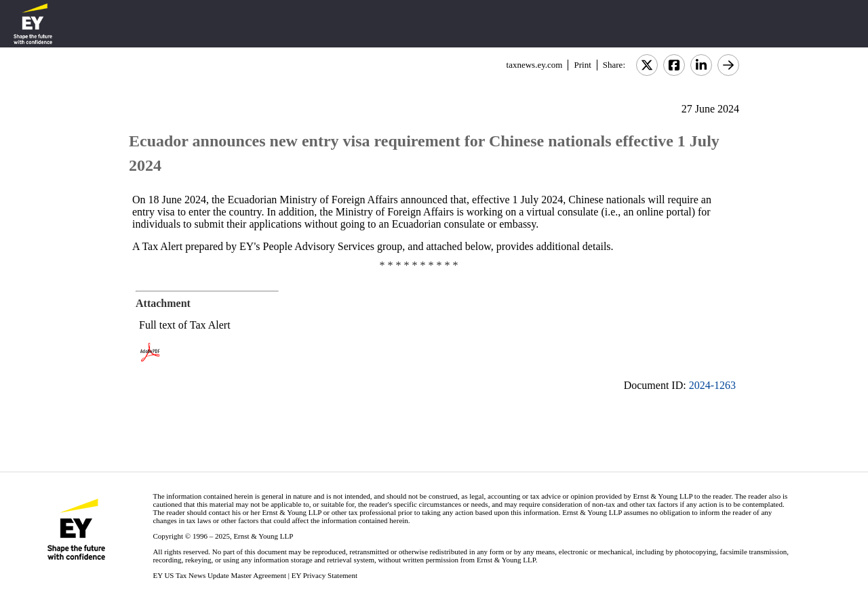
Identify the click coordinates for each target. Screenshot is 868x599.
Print (582, 65)
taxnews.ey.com (535, 65)
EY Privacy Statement (324, 575)
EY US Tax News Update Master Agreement (219, 575)
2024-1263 (712, 385)
